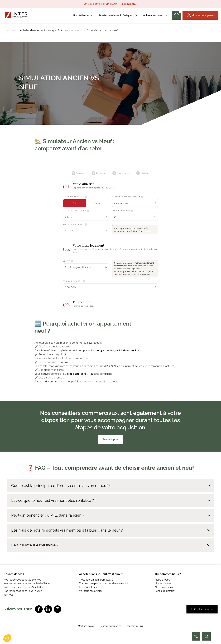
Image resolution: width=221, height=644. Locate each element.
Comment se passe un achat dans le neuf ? (104, 583)
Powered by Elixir (135, 626)
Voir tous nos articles (91, 591)
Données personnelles (110, 626)
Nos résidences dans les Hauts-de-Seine (27, 583)
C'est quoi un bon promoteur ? (96, 580)
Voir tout (8, 595)
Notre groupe (162, 580)
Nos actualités (163, 583)
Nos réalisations (164, 587)
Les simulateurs (73, 30)
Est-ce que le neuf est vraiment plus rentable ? (52, 500)
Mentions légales (86, 626)
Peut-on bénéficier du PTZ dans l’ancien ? (48, 515)
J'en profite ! (129, 4)
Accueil (11, 30)
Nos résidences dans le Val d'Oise (23, 591)
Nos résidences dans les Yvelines (22, 580)
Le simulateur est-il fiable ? (35, 545)
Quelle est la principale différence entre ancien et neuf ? (61, 486)
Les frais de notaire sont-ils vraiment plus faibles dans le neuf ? (67, 530)
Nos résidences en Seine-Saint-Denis (24, 587)
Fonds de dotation (165, 591)
